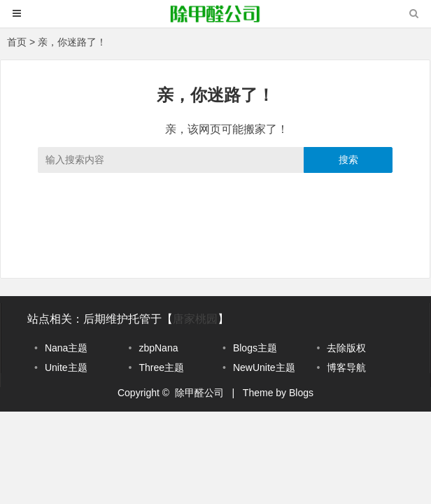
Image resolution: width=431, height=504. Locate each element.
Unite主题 (66, 367)
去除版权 (346, 348)
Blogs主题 (255, 348)
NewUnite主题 (264, 367)
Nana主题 (66, 348)
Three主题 (161, 367)
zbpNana (158, 348)
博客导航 (346, 367)
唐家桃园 (195, 319)
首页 (17, 42)
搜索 (348, 160)
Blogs (301, 393)
